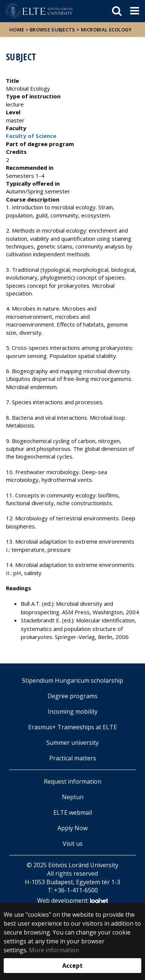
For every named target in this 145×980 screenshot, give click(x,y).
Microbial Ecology (106, 30)
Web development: (72, 901)
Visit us (73, 844)
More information (54, 950)
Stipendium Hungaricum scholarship (72, 680)
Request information (72, 781)
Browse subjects (52, 30)
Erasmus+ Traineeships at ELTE (72, 727)
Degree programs (72, 696)
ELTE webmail (73, 812)
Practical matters (73, 758)
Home (17, 30)
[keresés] (117, 11)
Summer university (72, 743)
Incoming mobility (73, 712)
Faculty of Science (31, 136)
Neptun (73, 797)
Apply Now (72, 828)
